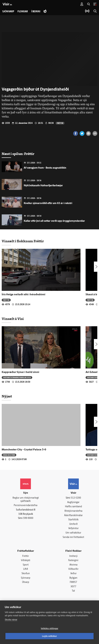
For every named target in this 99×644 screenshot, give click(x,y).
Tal (73, 591)
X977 (73, 587)
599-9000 (28, 518)
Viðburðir (73, 569)
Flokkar (23, 12)
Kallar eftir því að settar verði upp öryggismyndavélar (54, 221)
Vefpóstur (73, 528)
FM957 (73, 582)
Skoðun (26, 574)
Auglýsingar (73, 502)
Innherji (73, 556)
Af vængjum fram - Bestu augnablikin (45, 168)
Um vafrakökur (73, 533)
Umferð (73, 524)
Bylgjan (73, 578)
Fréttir (60, 123)
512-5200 (76, 498)
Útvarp (26, 582)
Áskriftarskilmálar (73, 516)
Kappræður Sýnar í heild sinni (20, 372)
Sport (26, 565)
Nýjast (7, 396)
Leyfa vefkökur (50, 636)
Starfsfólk (73, 520)
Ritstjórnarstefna (73, 511)
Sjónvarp (26, 578)
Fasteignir (73, 560)
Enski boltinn (9, 455)
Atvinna (73, 565)
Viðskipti (26, 560)
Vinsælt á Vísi (13, 319)
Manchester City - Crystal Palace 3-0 (24, 450)
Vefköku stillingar (49, 629)
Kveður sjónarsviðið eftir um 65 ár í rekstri (48, 203)
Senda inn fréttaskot (73, 537)
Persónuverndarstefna (26, 505)
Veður (73, 574)
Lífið (26, 569)
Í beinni (36, 12)
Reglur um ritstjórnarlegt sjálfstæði (26, 500)
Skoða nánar (11, 620)
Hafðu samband (73, 507)
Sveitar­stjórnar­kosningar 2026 (17, 377)
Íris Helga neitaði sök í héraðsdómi (24, 295)
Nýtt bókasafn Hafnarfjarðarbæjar (43, 186)
